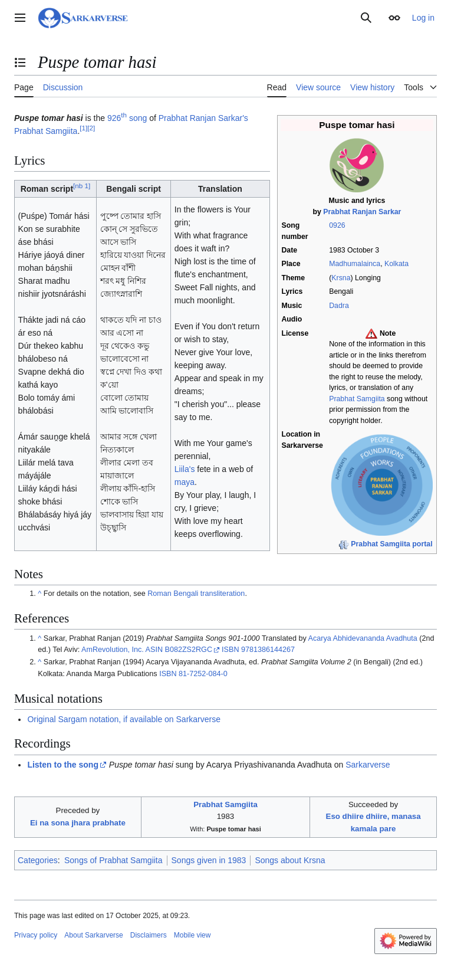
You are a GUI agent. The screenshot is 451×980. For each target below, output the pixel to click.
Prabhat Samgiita (357, 399)
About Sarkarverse (93, 935)
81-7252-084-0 (203, 674)
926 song (127, 118)
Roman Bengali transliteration (196, 594)
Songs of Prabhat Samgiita (113, 860)
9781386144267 (268, 650)
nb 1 (82, 186)
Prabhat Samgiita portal (391, 544)
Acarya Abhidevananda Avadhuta (363, 638)
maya (185, 482)
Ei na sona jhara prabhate (78, 823)
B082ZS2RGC (188, 650)
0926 (337, 225)
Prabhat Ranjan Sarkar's (203, 118)
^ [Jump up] (39, 594)
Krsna (341, 278)
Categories (38, 860)
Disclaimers (149, 935)
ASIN (154, 650)
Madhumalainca (355, 264)
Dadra (339, 306)
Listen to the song (63, 765)
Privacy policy (36, 935)
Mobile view (192, 935)
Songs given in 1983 (209, 860)
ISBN (230, 650)
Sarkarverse (368, 765)
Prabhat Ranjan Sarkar (362, 212)
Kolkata (396, 264)
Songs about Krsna (290, 860)
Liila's (185, 469)
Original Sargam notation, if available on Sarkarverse (124, 719)
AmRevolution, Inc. (113, 650)
